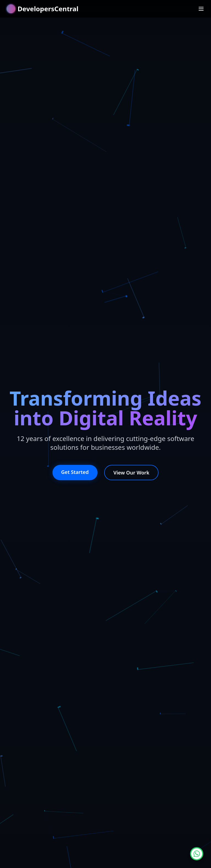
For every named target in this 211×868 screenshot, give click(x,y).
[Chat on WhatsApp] (197, 854)
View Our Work (131, 473)
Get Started (75, 472)
